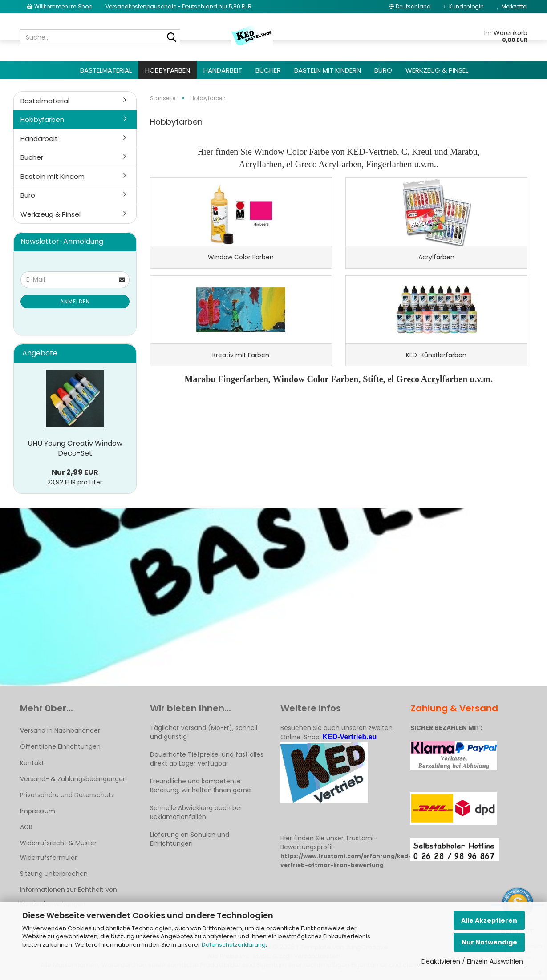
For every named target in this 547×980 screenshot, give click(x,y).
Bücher (268, 70)
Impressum (38, 811)
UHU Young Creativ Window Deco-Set (75, 448)
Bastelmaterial (106, 70)
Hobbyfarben (168, 70)
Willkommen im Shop (59, 6)
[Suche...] (172, 38)
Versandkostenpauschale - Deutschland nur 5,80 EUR (178, 6)
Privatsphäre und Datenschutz (67, 795)
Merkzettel (512, 6)
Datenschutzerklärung (234, 945)
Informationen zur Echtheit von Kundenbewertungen (69, 897)
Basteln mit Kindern (328, 70)
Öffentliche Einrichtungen (60, 746)
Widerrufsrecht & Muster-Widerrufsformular (60, 850)
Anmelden (75, 301)
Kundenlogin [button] (464, 6)
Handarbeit (223, 70)
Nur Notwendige (489, 942)
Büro (383, 70)
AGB (26, 827)
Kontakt (32, 763)
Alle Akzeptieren (489, 920)
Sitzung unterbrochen (54, 874)
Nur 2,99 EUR (75, 472)
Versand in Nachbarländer (60, 730)
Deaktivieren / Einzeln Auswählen (472, 961)
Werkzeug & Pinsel (437, 70)
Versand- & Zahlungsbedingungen (73, 779)
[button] (410, 7)
